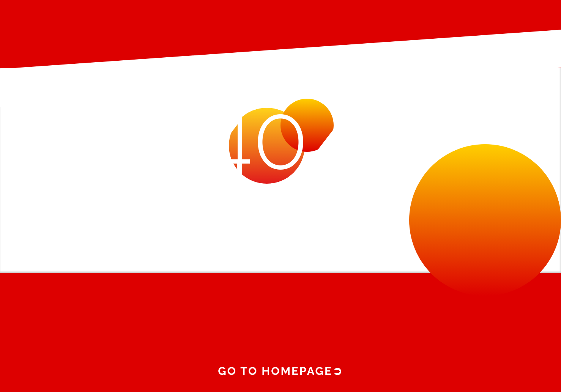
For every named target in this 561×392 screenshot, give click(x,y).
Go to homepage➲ (280, 371)
